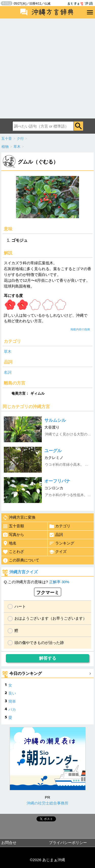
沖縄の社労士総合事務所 (48, 803)
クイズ (58, 552)
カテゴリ (60, 526)
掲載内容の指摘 (80, 329)
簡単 (12, 701)
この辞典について (21, 560)
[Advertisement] (48, 68)
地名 (9, 543)
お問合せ (9, 843)
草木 (8, 351)
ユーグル (53, 451)
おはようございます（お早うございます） (51, 618)
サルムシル (55, 420)
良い (12, 693)
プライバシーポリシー (68, 843)
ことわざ (13, 552)
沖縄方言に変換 (19, 518)
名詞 (8, 372)
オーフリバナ (57, 481)
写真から (13, 535)
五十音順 (13, 526)
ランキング (62, 543)
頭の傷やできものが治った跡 (39, 643)
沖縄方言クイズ (24, 572)
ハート (20, 606)
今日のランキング (26, 673)
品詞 (56, 535)
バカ (12, 709)
